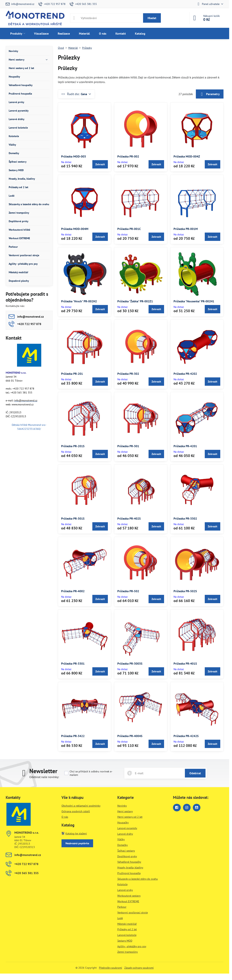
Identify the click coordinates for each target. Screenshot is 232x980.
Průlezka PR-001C (129, 229)
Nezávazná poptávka (77, 843)
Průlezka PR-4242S (186, 736)
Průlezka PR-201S (73, 446)
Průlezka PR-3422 (73, 736)
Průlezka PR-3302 (185, 518)
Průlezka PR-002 (128, 156)
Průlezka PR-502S (185, 591)
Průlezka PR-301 (128, 446)
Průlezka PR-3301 (73, 663)
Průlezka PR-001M (186, 229)
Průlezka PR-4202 (185, 374)
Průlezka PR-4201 (185, 446)
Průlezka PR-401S (185, 663)
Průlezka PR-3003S (130, 663)
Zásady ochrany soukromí (139, 968)
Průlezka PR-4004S (130, 736)
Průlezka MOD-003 (74, 156)
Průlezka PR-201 (72, 374)
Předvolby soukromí (111, 968)
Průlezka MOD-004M (75, 229)
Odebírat (195, 773)
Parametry (210, 94)
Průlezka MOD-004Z (187, 156)
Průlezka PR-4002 (73, 591)
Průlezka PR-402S (129, 518)
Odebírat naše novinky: (44, 777)
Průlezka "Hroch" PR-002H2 (79, 301)
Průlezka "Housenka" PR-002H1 (194, 301)
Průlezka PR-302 (128, 374)
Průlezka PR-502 (128, 591)
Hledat (152, 18)
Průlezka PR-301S (73, 518)
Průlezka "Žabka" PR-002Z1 (135, 301)
